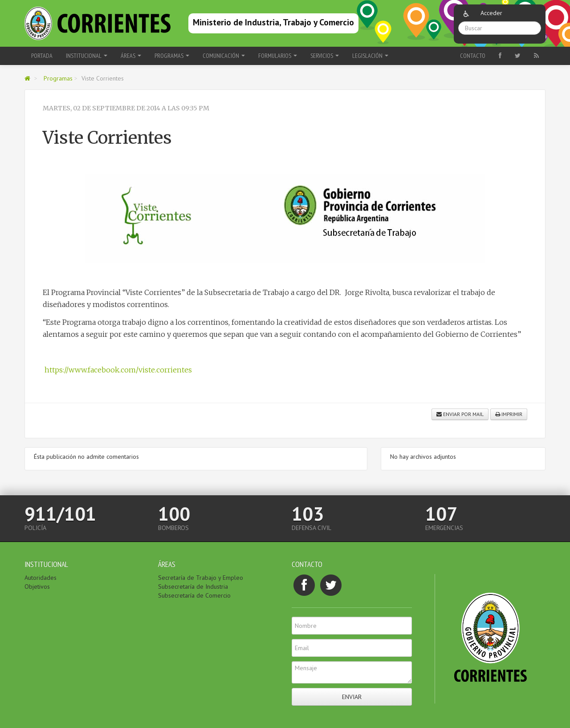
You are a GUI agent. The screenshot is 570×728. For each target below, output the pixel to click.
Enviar (352, 697)
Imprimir (509, 414)
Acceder (491, 13)
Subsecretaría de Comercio (194, 595)
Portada (42, 56)
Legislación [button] (370, 56)
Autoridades (41, 578)
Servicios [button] (325, 56)
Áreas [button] (131, 56)
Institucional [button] (87, 56)
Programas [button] (172, 56)
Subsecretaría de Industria (193, 586)
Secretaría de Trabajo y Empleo (201, 578)
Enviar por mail (460, 414)
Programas (58, 78)
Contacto (473, 56)
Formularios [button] (278, 56)
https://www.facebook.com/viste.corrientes (117, 370)
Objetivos (37, 586)
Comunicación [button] (224, 56)
